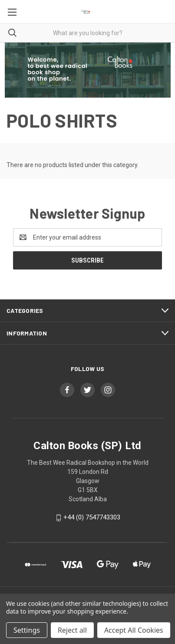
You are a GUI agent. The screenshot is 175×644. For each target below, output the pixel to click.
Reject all (72, 630)
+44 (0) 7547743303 (92, 517)
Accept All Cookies (134, 630)
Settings (27, 630)
